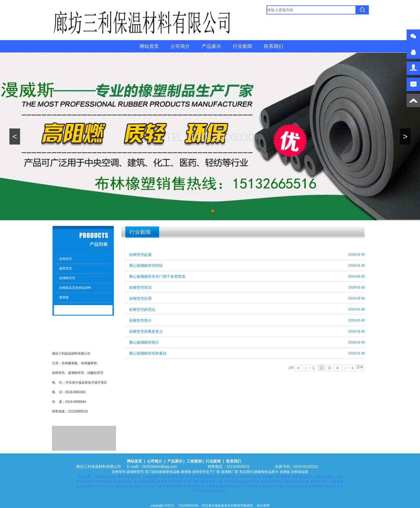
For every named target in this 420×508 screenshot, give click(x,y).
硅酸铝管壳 (95, 373)
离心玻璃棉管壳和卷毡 (148, 353)
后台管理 (263, 506)
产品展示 (211, 46)
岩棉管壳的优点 (142, 309)
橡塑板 (64, 297)
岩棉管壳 (66, 259)
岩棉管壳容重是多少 (146, 331)
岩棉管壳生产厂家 (206, 472)
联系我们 (273, 46)
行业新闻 (242, 46)
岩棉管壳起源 (140, 255)
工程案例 (194, 461)
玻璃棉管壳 (67, 278)
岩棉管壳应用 (140, 298)
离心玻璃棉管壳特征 (146, 266)
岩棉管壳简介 (140, 320)
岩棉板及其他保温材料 (75, 288)
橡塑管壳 (66, 268)
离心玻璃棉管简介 (144, 342)
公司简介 (180, 46)
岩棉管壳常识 (140, 287)
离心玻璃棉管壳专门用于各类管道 (157, 276)
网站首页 (149, 46)
